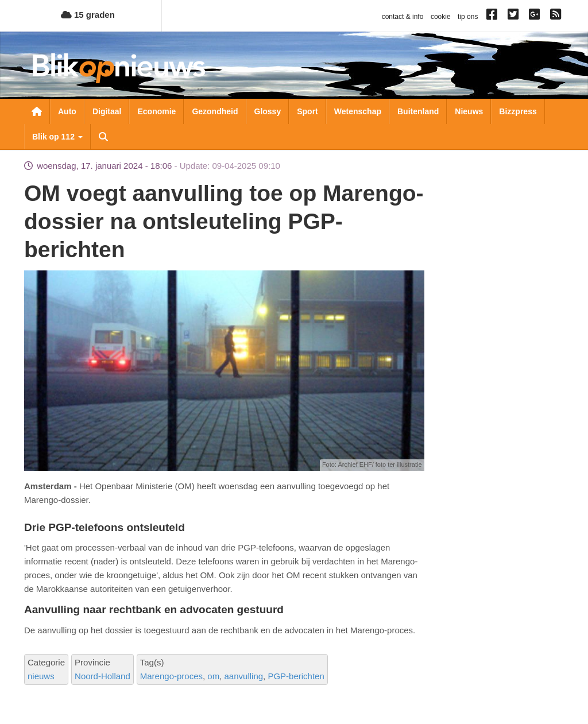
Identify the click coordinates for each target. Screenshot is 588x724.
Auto (67, 111)
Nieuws (469, 111)
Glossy (268, 111)
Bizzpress (518, 111)
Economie (156, 111)
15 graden (88, 15)
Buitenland (418, 111)
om (213, 676)
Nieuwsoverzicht (37, 111)
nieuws (41, 676)
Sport (307, 111)
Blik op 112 (57, 137)
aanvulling (244, 676)
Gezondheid (215, 111)
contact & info (403, 17)
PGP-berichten (296, 676)
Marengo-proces (171, 676)
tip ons (468, 17)
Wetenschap (358, 111)
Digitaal (107, 111)
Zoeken (103, 137)
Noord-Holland (102, 676)
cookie (441, 17)
